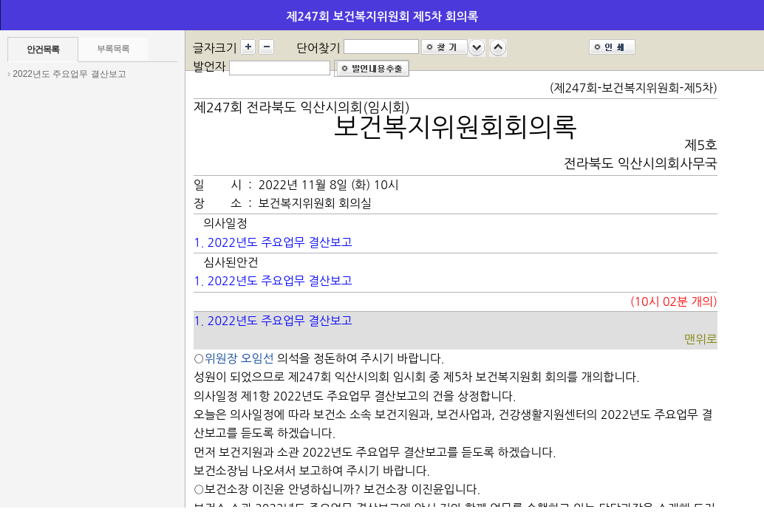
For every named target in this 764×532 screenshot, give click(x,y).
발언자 (209, 66)
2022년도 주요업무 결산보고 (69, 74)
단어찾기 (318, 48)
